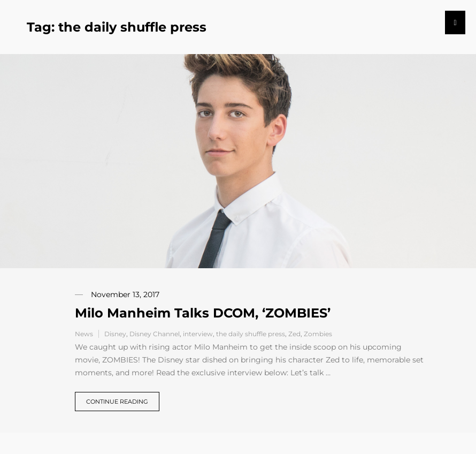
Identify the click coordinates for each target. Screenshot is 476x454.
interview (198, 334)
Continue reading (117, 402)
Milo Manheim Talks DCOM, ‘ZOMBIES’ (203, 313)
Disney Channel (155, 334)
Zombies (318, 334)
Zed (294, 334)
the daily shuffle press (251, 334)
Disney (115, 334)
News (84, 334)
